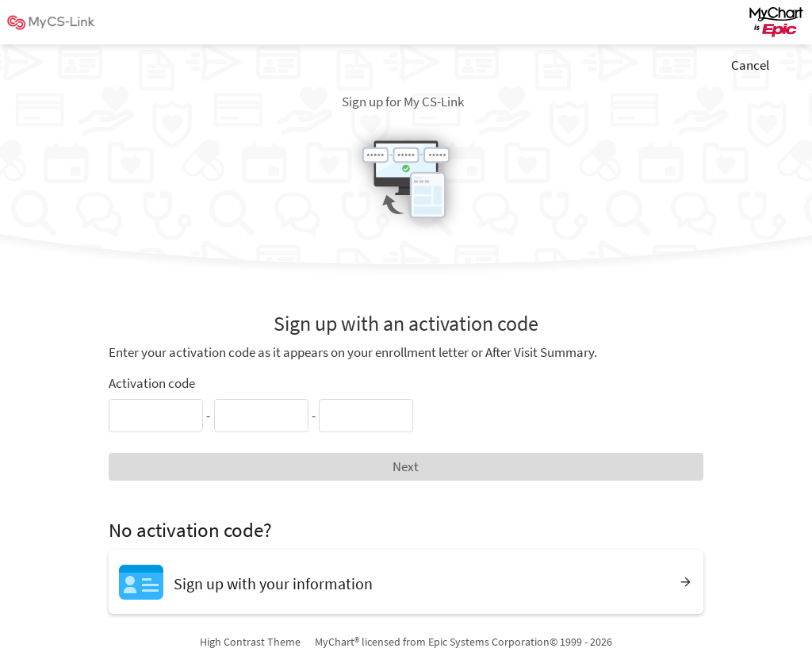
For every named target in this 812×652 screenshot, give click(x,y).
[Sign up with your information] (406, 582)
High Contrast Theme (250, 642)
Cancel (750, 65)
